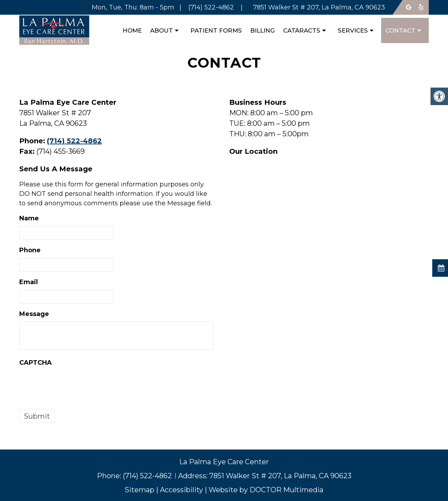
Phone (30, 250)
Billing (262, 30)
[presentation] (72, 384)
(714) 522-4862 (74, 141)
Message (34, 314)
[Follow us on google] (409, 7)
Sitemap (139, 490)
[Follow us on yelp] (422, 7)
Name (29, 218)
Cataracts (302, 30)
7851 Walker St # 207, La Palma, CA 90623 (280, 476)
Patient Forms (216, 30)
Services (353, 30)
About (162, 30)
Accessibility (181, 490)
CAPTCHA (36, 363)
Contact (400, 30)
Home (132, 30)
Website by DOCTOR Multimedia (266, 490)
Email (29, 282)
